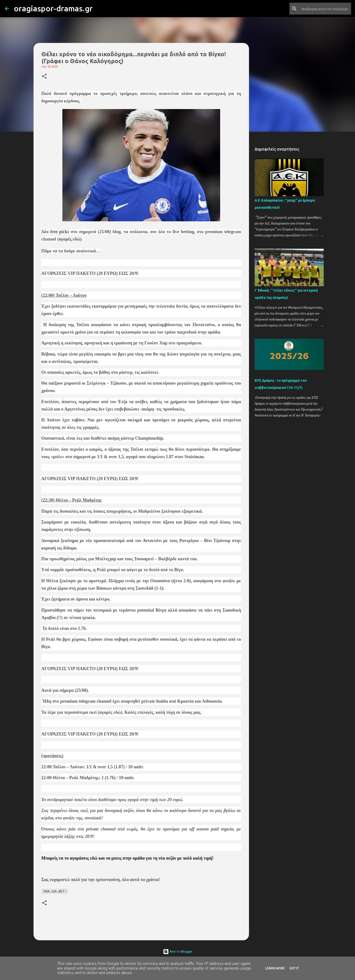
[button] (44, 77)
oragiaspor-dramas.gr (53, 8)
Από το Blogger (178, 952)
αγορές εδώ (69, 239)
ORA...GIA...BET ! (55, 891)
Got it (294, 968)
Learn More (275, 968)
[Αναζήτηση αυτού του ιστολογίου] (325, 9)
